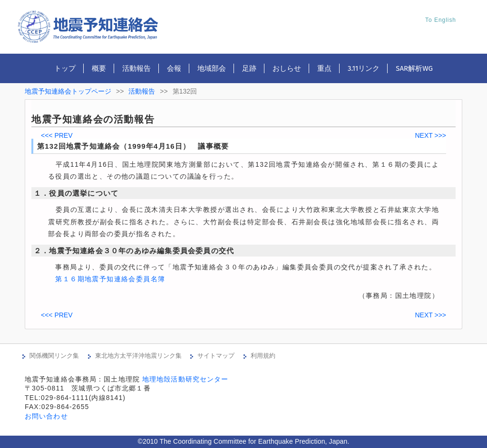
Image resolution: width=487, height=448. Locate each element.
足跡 (249, 68)
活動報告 (136, 68)
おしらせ (287, 68)
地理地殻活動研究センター (185, 379)
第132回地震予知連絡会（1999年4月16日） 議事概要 (133, 146)
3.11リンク (364, 68)
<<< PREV (57, 135)
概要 (99, 68)
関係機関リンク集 (54, 356)
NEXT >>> (430, 135)
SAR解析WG (414, 68)
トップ (65, 68)
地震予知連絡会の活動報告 (93, 119)
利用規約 (263, 356)
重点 (324, 68)
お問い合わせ (46, 416)
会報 (174, 68)
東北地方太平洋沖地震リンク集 (138, 356)
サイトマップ (216, 356)
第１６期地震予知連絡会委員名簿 (110, 279)
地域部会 (212, 68)
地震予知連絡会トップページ (68, 91)
